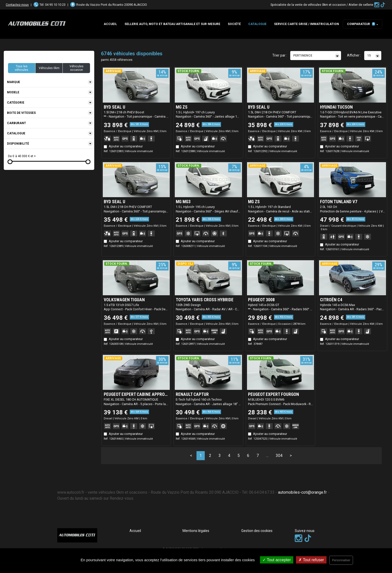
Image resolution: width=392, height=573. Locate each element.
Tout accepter (277, 560)
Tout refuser (311, 560)
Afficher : (354, 55)
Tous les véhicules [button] (21, 68)
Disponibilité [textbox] (18, 144)
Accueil (110, 24)
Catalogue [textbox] (16, 133)
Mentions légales (196, 531)
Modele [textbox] (13, 92)
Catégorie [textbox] (16, 103)
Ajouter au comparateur (126, 146)
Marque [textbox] (13, 82)
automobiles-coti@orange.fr (302, 492)
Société (234, 24)
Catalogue (257, 24)
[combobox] (49, 82)
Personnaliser (341, 560)
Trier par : (280, 55)
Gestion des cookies (257, 531)
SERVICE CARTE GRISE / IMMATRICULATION (306, 24)
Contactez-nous (17, 5)
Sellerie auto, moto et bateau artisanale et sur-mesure (172, 24)
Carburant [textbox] (16, 123)
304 (279, 456)
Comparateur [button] (361, 24)
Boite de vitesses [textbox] (21, 113)
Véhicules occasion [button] (76, 68)
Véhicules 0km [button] (49, 68)
